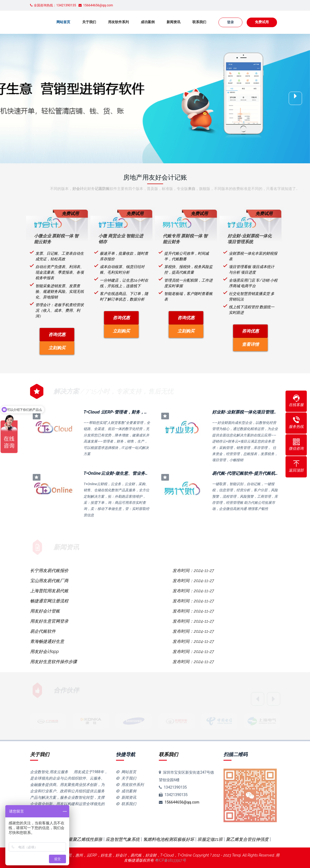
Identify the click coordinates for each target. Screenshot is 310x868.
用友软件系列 (118, 22)
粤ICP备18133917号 (170, 860)
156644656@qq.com (182, 802)
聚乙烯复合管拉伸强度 (247, 839)
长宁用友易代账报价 (49, 571)
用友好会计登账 (45, 611)
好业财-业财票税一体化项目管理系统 (247, 412)
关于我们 (89, 22)
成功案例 (148, 22)
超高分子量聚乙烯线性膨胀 (77, 839)
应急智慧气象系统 (123, 839)
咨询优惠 (57, 334)
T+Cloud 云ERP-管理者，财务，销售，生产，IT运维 (133, 412)
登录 (230, 22)
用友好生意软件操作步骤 (53, 662)
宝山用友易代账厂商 (49, 581)
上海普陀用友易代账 (49, 591)
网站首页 (63, 22)
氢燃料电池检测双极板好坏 (169, 839)
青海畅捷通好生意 (47, 641)
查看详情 (250, 344)
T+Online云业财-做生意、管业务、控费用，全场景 (131, 473)
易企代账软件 (43, 631)
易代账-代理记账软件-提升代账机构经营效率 (254, 473)
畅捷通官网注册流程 (49, 601)
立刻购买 (57, 348)
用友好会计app (45, 652)
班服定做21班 (210, 839)
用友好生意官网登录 (49, 621)
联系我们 (199, 22)
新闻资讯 (173, 22)
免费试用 (262, 22)
